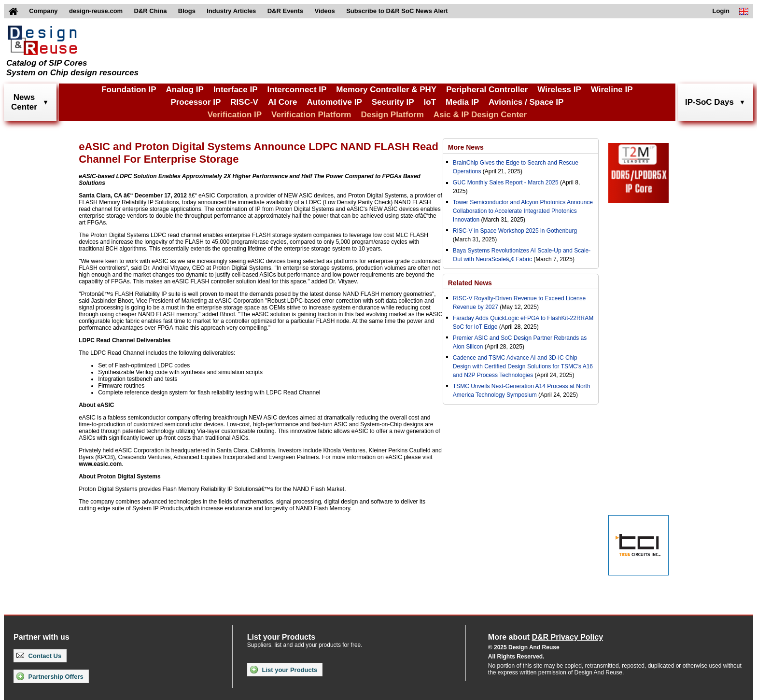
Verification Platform (311, 115)
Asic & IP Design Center (480, 115)
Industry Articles (231, 11)
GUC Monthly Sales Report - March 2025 (506, 182)
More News (466, 147)
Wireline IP (612, 90)
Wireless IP (559, 90)
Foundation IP (129, 90)
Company (43, 11)
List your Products (284, 670)
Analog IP (184, 90)
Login (721, 11)
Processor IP (196, 102)
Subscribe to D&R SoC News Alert (397, 11)
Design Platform (392, 115)
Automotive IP (334, 102)
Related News (470, 283)
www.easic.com (100, 464)
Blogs (187, 11)
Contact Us (39, 656)
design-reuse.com (96, 11)
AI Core (282, 102)
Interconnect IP (297, 90)
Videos (324, 11)
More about (546, 637)
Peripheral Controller (487, 90)
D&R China (151, 11)
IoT (430, 102)
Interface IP (236, 90)
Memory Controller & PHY (386, 90)
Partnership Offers (50, 676)
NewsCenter (24, 102)
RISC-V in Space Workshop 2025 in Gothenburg (515, 231)
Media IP (462, 102)
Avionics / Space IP (526, 102)
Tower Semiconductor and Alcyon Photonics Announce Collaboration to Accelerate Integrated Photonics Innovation (523, 211)
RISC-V (244, 102)
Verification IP (235, 115)
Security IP (393, 102)
